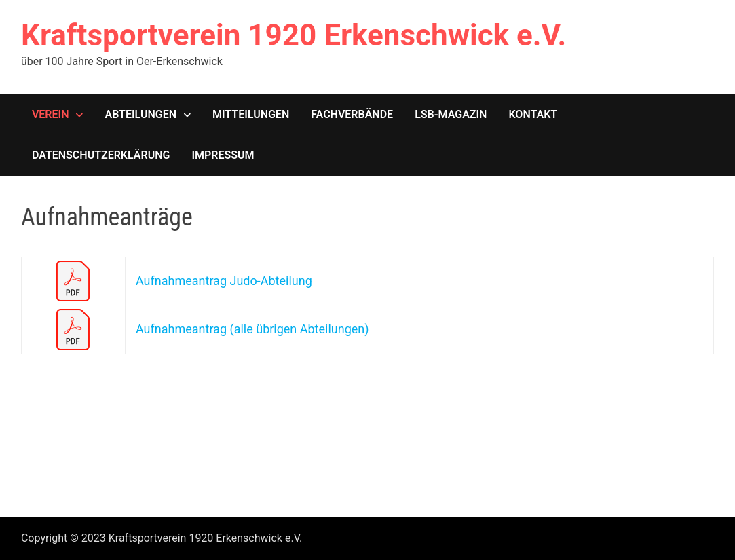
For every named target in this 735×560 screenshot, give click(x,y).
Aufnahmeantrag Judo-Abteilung (224, 281)
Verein (51, 114)
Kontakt (533, 114)
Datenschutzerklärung (101, 155)
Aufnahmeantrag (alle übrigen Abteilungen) (252, 329)
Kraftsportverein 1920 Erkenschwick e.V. (294, 35)
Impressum (223, 155)
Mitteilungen (251, 114)
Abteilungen (140, 114)
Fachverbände (352, 114)
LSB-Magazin (451, 114)
